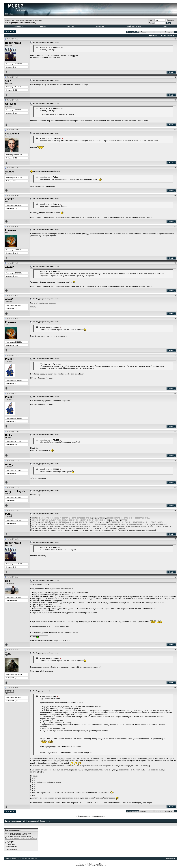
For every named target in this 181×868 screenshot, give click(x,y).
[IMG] (7, 845)
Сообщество (71, 26)
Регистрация (19, 26)
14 (161, 32)
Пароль (151, 23)
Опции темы (152, 36)
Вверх (173, 858)
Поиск (166, 26)
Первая (143, 32)
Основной (29, 21)
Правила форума (11, 849)
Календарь (100, 26)
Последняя (169, 32)
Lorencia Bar (38, 21)
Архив (168, 858)
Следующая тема (97, 816)
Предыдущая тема (84, 816)
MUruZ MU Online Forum (15, 21)
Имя (150, 20)
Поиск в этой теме (167, 36)
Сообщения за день (134, 26)
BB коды (8, 841)
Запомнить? (171, 21)
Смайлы (8, 843)
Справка (43, 26)
